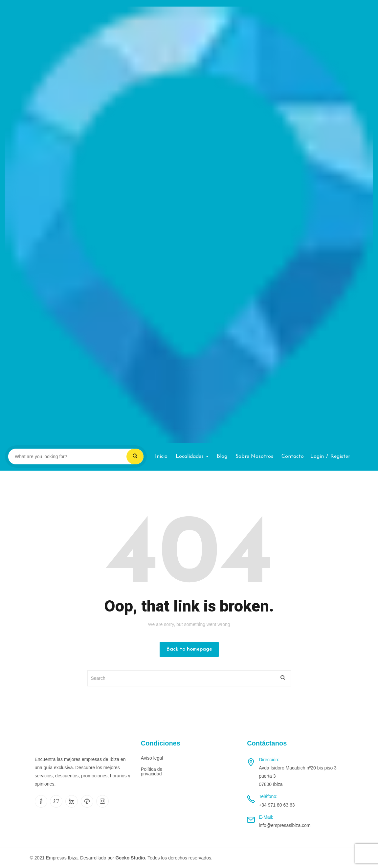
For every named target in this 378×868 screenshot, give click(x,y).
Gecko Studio (130, 858)
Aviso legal (152, 758)
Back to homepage (189, 649)
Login (317, 456)
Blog (222, 456)
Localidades (192, 456)
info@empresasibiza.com (285, 825)
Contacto (293, 456)
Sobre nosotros (254, 456)
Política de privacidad (152, 771)
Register (340, 456)
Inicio (161, 456)
